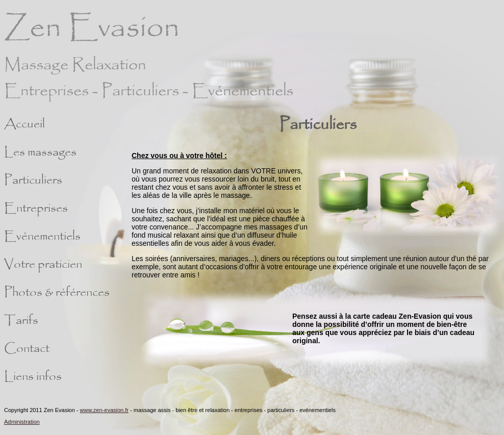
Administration (22, 422)
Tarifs (21, 321)
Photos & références (57, 293)
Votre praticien (43, 265)
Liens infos (33, 377)
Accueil (24, 124)
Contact (27, 349)
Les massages (40, 152)
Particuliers (33, 181)
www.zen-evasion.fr (104, 410)
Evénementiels (42, 237)
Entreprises (36, 209)
